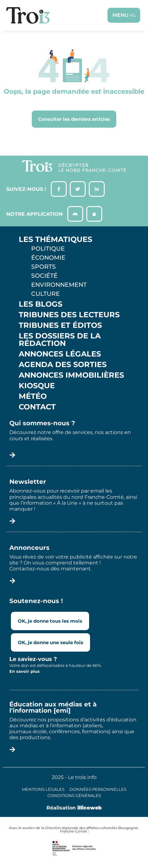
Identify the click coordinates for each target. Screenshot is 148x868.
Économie (48, 257)
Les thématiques (55, 239)
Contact (37, 407)
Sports (43, 267)
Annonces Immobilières (71, 375)
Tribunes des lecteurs (69, 315)
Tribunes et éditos (60, 325)
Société (44, 276)
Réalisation (74, 808)
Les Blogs (41, 304)
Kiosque (37, 386)
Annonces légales (60, 354)
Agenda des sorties (63, 365)
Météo (33, 396)
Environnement (59, 285)
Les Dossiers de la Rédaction (60, 340)
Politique (48, 248)
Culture (45, 294)
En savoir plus (24, 671)
